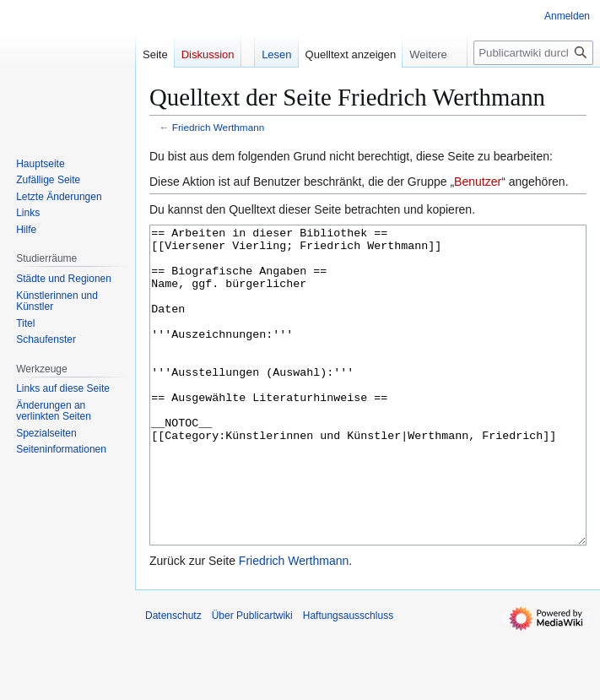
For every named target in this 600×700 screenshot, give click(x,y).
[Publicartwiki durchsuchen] (533, 53)
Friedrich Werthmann (219, 127)
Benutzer (478, 182)
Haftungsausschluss (348, 679)
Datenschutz (173, 679)
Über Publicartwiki (252, 679)
